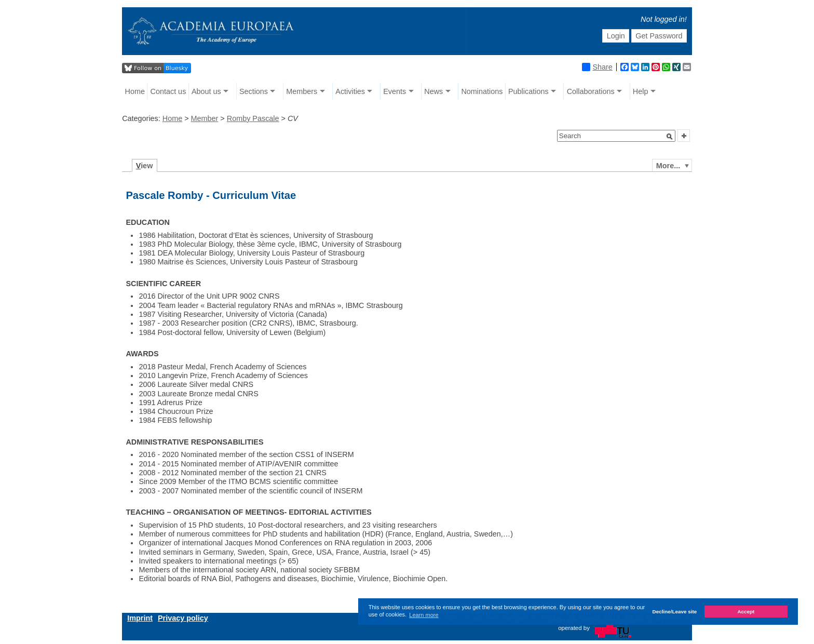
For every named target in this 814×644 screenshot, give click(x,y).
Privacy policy (183, 618)
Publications (528, 91)
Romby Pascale (253, 118)
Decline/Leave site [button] (675, 612)
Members (302, 91)
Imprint (140, 618)
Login (616, 36)
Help (641, 91)
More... (668, 166)
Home (135, 91)
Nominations (482, 91)
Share (597, 67)
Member (205, 118)
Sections (254, 91)
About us (206, 91)
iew (145, 166)
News (433, 91)
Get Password (659, 36)
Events (395, 91)
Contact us (168, 91)
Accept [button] (746, 612)
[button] (670, 137)
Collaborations (591, 91)
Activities (350, 91)
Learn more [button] (424, 615)
